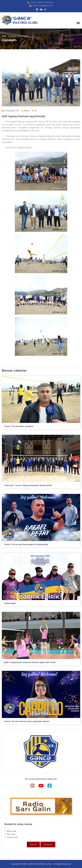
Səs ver (33, 844)
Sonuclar (48, 844)
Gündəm (24, 36)
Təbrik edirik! (10, 603)
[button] (78, 23)
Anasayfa (12, 36)
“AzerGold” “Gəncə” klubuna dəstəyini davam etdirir (28, 485)
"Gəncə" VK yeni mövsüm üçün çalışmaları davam (26, 721)
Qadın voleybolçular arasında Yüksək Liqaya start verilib (30, 662)
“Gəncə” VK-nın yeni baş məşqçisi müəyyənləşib (26, 544)
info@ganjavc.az (46, 6)
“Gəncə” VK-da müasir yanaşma (18, 426)
